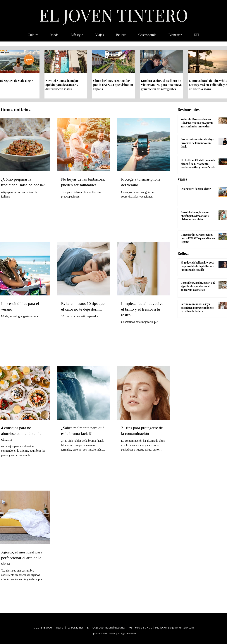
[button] (197, 35)
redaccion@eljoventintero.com (175, 627)
